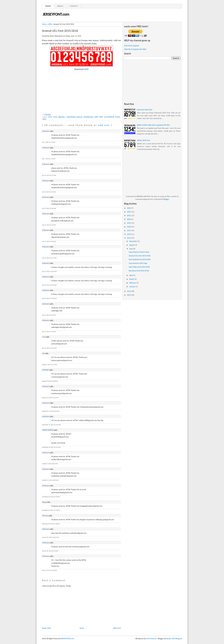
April (131, 275)
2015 (50, 117)
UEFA (50, 24)
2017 (129, 231)
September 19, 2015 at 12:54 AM (51, 425)
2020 (129, 219)
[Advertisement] (65, 90)
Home (48, 6)
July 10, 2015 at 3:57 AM (49, 175)
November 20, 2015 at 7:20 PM (51, 510)
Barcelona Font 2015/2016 (139, 271)
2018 (129, 227)
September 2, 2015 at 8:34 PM (51, 411)
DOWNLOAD (88, 117)
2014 (129, 291)
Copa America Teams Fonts (139, 252)
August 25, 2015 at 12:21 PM (50, 398)
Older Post (117, 628)
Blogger (166, 199)
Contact (74, 6)
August (132, 245)
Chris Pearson (151, 639)
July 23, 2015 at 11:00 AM (49, 298)
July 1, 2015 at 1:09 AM (49, 142)
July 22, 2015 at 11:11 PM (49, 258)
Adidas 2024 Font (143, 140)
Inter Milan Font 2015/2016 (139, 267)
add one (104, 125)
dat (43, 353)
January (132, 287)
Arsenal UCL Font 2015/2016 (60, 31)
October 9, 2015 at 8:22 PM (50, 464)
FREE (101, 117)
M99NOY (45, 370)
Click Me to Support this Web (135, 49)
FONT (96, 117)
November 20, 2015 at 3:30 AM (51, 497)
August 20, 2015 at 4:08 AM (50, 381)
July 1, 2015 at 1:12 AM (49, 159)
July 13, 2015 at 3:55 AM (49, 192)
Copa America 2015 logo (138, 263)
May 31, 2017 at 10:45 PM (49, 570)
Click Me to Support (132, 46)
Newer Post (46, 628)
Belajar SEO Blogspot (174, 639)
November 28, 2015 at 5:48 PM (51, 524)
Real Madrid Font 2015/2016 (140, 259)
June (131, 249)
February (133, 283)
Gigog (44, 502)
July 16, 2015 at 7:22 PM (49, 225)
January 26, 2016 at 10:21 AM (50, 537)
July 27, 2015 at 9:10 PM (49, 315)
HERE (86, 69)
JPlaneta (45, 516)
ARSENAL (62, 117)
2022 (129, 212)
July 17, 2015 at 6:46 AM (49, 241)
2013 (129, 295)
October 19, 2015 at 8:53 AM (50, 480)
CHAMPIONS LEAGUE (74, 117)
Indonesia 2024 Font (145, 110)
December (133, 241)
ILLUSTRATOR (109, 117)
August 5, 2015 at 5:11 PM (49, 365)
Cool (44, 337)
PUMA (118, 117)
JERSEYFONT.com (56, 14)
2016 (55, 117)
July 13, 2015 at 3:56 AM (49, 208)
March (132, 279)
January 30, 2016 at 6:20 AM (50, 551)
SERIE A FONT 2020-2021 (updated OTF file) (153, 125)
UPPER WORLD (48, 430)
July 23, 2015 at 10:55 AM (49, 271)
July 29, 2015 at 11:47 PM (49, 348)
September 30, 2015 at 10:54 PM (51, 447)
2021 (129, 216)
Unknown (46, 131)
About (60, 6)
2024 (129, 208)
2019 (129, 223)
